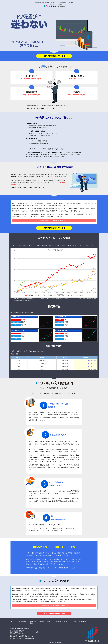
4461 (19, 364)
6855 (19, 361)
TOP (11, 622)
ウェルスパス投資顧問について (82, 622)
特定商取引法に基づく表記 (63, 622)
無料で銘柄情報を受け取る (54, 56)
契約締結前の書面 (21, 622)
